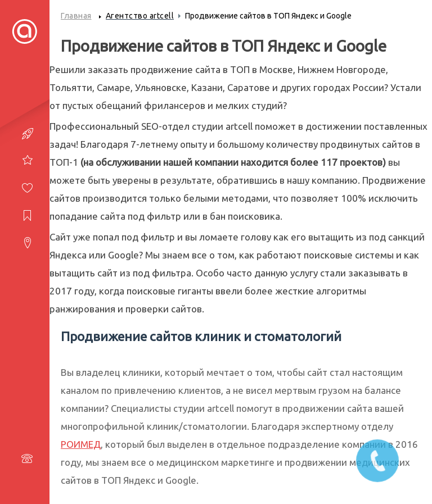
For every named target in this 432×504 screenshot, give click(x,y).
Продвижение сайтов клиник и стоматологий (201, 336)
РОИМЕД (81, 444)
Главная (76, 16)
